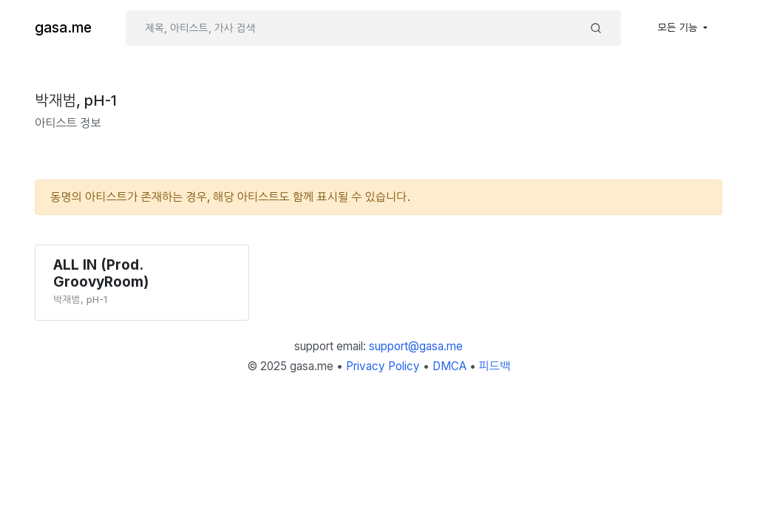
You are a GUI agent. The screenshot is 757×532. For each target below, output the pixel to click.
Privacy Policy (383, 366)
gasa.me (63, 28)
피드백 (495, 366)
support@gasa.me (416, 346)
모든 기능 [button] (679, 27)
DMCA (449, 366)
